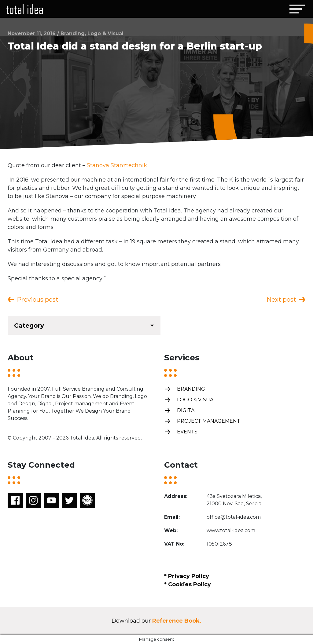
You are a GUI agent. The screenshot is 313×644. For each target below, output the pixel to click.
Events (181, 432)
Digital (181, 411)
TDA (87, 500)
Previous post (38, 300)
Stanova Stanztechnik (117, 165)
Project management (202, 421)
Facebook (15, 500)
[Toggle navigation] (297, 9)
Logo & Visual (190, 400)
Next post (281, 300)
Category (29, 326)
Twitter (69, 500)
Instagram (33, 500)
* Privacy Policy (187, 576)
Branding (185, 389)
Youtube (51, 500)
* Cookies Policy (188, 584)
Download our (156, 621)
